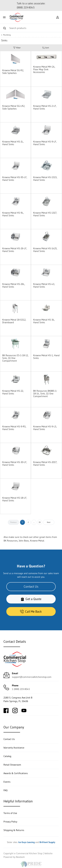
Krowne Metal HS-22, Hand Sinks (13, 392)
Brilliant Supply (47, 842)
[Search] (31, 28)
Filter (17, 48)
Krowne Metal (37, 541)
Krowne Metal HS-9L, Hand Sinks (13, 214)
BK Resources (11, 541)
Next (49, 522)
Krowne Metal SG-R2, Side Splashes (13, 72)
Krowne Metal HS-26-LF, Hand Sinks (15, 250)
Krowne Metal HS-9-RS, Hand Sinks (14, 428)
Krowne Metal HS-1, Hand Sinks (46, 357)
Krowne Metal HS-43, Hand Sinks (44, 285)
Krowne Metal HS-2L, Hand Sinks (13, 143)
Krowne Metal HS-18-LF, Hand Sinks (15, 499)
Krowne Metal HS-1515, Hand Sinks (45, 179)
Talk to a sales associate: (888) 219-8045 (31, 5)
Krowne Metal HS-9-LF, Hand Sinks (45, 143)
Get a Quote (31, 599)
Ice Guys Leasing (27, 842)
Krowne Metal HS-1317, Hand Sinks (45, 214)
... (34, 522)
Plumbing (7, 35)
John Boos (24, 541)
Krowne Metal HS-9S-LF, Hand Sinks (15, 179)
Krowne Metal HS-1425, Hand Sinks (45, 250)
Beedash (20, 857)
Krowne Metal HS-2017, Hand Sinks (45, 463)
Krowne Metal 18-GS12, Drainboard (14, 321)
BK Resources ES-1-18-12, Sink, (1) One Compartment (15, 358)
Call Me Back (31, 612)
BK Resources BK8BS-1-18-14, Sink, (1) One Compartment (45, 393)
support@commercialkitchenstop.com (32, 677)
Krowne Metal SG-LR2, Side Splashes (14, 107)
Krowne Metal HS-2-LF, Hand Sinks (45, 107)
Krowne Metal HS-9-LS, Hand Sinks (45, 428)
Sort (46, 48)
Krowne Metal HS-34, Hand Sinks (44, 321)
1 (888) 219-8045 (21, 689)
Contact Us (31, 586)
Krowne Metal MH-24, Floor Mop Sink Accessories (44, 69)
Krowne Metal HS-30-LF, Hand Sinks (15, 463)
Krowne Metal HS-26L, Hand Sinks (14, 285)
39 (40, 522)
